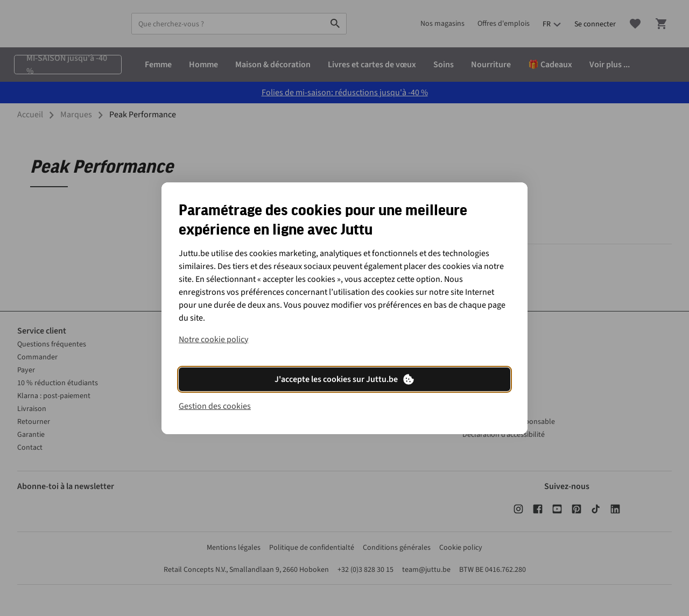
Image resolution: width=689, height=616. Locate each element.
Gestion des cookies (215, 406)
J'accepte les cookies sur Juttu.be (345, 379)
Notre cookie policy (213, 339)
